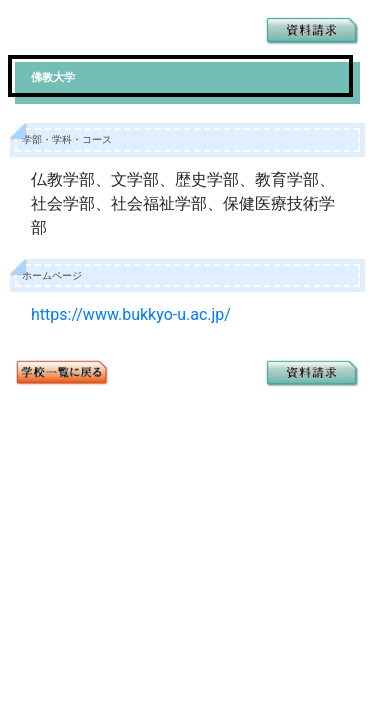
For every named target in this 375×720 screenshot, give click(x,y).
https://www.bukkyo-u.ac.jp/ (131, 314)
